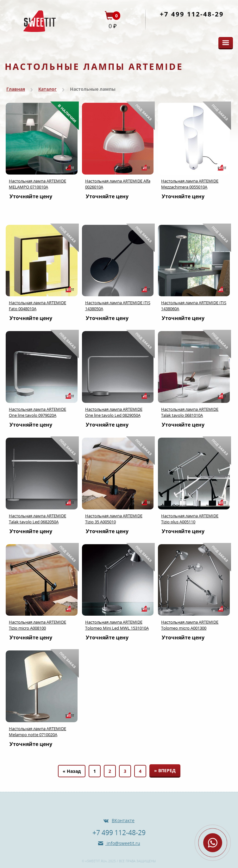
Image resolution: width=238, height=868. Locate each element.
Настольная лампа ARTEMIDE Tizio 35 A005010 (114, 519)
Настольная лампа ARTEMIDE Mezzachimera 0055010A (190, 184)
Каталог (47, 89)
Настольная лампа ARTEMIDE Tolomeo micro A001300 (190, 625)
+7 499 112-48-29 (192, 14)
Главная (16, 89)
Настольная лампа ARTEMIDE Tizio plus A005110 (190, 519)
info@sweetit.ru (123, 843)
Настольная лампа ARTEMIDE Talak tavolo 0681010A (190, 412)
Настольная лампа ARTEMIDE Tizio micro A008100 (38, 625)
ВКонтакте (123, 820)
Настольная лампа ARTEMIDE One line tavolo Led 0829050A (114, 412)
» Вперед (165, 770)
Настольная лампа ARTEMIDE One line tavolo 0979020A (38, 412)
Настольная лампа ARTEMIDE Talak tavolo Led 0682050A (38, 519)
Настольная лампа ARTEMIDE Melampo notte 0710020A (38, 732)
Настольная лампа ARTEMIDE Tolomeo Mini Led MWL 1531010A (117, 625)
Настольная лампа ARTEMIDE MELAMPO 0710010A (38, 184)
